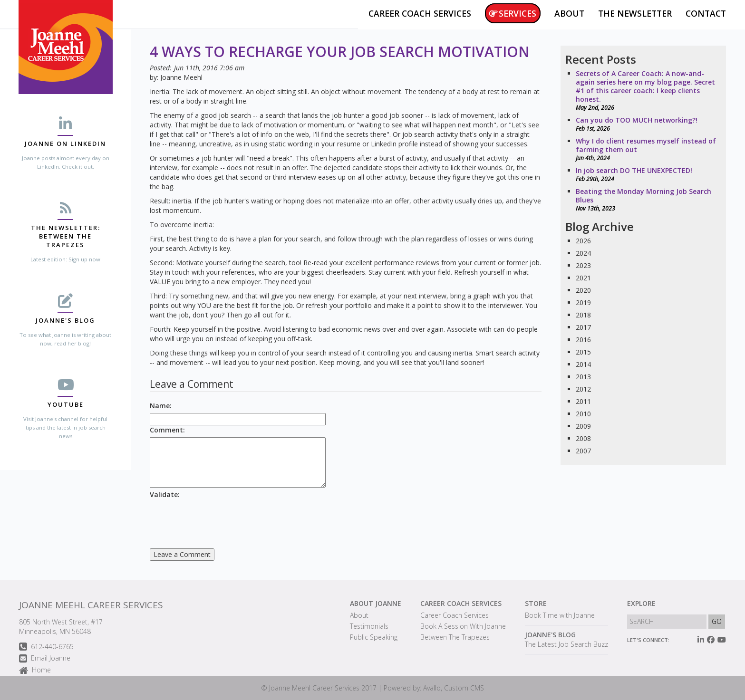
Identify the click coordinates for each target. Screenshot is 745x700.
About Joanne (376, 603)
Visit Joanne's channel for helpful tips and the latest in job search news (65, 427)
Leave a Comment (182, 554)
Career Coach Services (461, 603)
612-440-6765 (46, 647)
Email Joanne (45, 659)
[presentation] (222, 520)
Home (35, 671)
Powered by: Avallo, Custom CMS (434, 688)
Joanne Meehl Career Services (91, 605)
